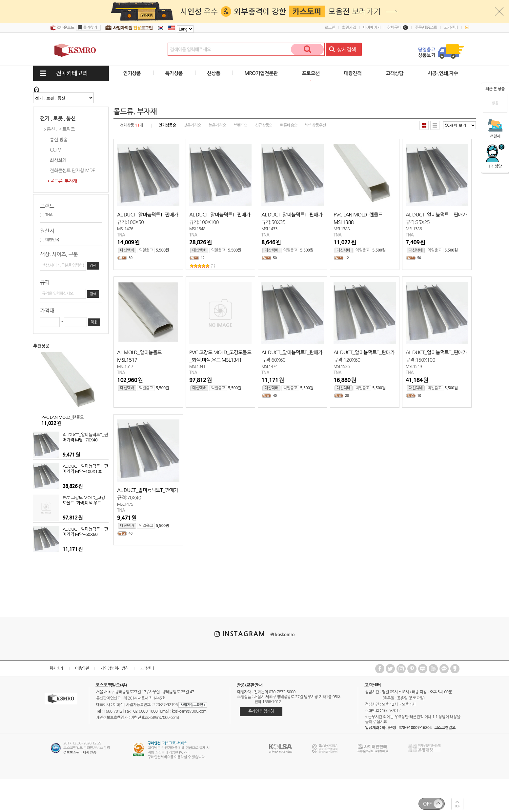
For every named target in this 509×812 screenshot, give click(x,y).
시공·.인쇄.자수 (443, 73)
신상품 (214, 73)
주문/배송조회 (426, 28)
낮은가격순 (192, 125)
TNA (46, 215)
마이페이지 (372, 28)
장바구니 (398, 28)
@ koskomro (282, 635)
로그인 (330, 28)
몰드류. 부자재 (63, 181)
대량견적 (353, 73)
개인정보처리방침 (114, 668)
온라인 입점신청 (261, 711)
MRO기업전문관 (261, 73)
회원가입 (349, 28)
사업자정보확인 (193, 705)
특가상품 (174, 73)
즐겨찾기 (90, 28)
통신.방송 (59, 140)
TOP (458, 806)
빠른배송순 (289, 125)
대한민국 (50, 240)
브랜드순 (241, 125)
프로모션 (311, 73)
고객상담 (395, 73)
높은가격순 (217, 125)
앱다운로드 (62, 28)
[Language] (185, 29)
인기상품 (132, 73)
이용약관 (82, 668)
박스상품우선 (316, 125)
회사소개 (57, 668)
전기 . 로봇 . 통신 (58, 119)
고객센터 (451, 28)
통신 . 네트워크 (61, 129)
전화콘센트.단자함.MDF (72, 171)
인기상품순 (167, 125)
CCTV (55, 150)
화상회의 (58, 160)
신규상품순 (264, 125)
